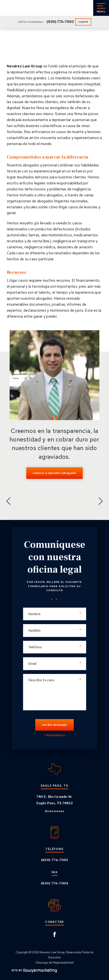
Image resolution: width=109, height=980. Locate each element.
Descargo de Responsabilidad (55, 963)
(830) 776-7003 (60, 22)
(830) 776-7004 (54, 883)
